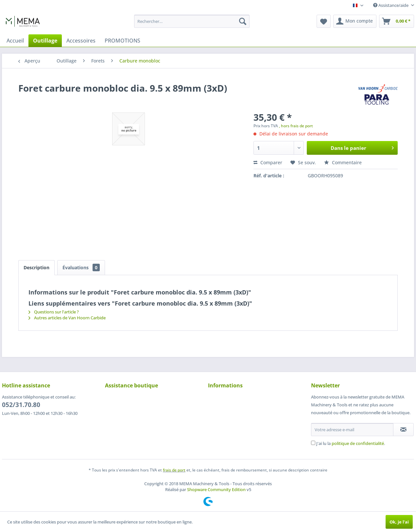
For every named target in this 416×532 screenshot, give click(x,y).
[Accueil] (15, 41)
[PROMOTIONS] (122, 41)
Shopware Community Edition (216, 489)
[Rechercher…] (192, 21)
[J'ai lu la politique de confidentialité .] (313, 443)
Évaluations (81, 267)
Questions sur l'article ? (54, 312)
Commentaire (343, 162)
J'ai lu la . (351, 443)
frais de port (174, 470)
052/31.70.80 (21, 405)
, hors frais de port (296, 126)
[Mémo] (324, 21)
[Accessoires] (81, 41)
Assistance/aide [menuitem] (391, 5)
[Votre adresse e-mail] (352, 430)
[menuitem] (192, 21)
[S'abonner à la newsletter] (403, 430)
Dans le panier (362, 147)
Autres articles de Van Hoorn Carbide (67, 318)
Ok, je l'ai (399, 522)
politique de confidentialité (358, 443)
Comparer (268, 162)
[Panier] (397, 21)
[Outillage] (45, 41)
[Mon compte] (355, 21)
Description (36, 267)
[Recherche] (243, 21)
